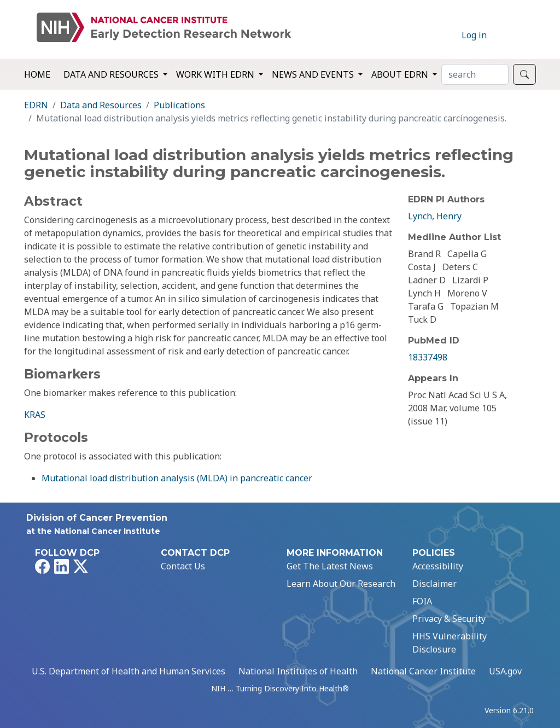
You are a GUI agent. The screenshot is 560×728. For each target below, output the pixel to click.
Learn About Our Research (341, 584)
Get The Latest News (330, 566)
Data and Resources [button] (112, 74)
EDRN (36, 105)
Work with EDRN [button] (216, 74)
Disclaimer (434, 584)
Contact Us (183, 566)
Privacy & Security (449, 619)
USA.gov (505, 671)
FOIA (422, 601)
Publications (179, 105)
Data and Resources (101, 105)
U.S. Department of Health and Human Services (129, 671)
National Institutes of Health (298, 671)
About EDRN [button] (401, 74)
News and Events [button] (314, 74)
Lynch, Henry (435, 216)
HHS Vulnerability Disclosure (450, 643)
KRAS (35, 415)
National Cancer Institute (423, 671)
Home (37, 74)
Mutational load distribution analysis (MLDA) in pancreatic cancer (177, 478)
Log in (474, 35)
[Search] (475, 74)
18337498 (428, 357)
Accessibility (438, 566)
